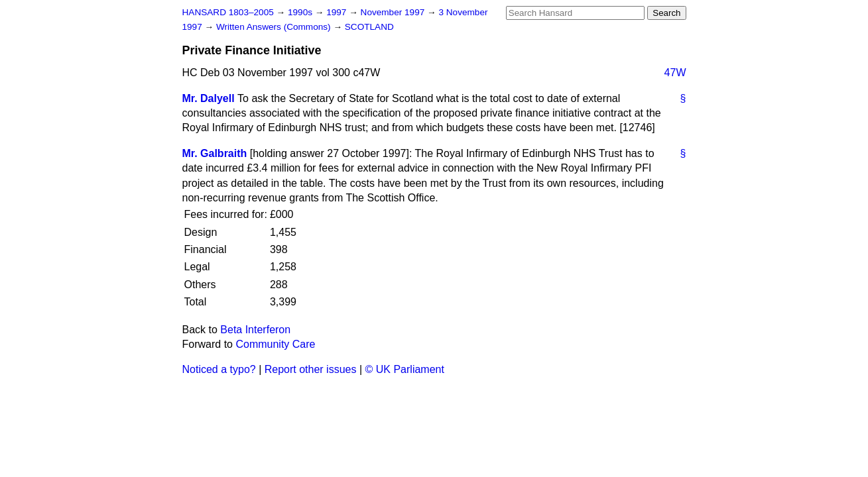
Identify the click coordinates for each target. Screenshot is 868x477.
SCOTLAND (369, 27)
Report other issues (311, 369)
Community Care (275, 344)
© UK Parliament (405, 369)
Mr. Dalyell (209, 98)
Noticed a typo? (219, 369)
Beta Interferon (255, 330)
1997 (338, 12)
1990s (301, 12)
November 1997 (394, 12)
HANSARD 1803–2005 (228, 12)
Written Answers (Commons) (275, 27)
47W (675, 73)
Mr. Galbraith (215, 153)
